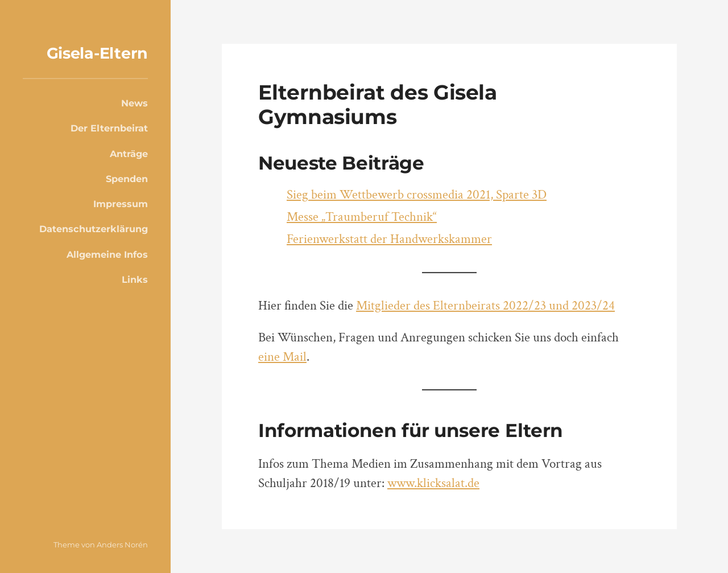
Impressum (121, 204)
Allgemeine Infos (107, 254)
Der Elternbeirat (109, 128)
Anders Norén (122, 545)
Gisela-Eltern (98, 53)
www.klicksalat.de (433, 483)
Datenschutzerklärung (94, 229)
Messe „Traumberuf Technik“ (362, 217)
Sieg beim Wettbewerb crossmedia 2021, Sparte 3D (417, 195)
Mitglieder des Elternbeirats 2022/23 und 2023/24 (485, 306)
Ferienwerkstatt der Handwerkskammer (389, 239)
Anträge (129, 154)
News (135, 103)
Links (135, 279)
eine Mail (282, 357)
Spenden (127, 179)
